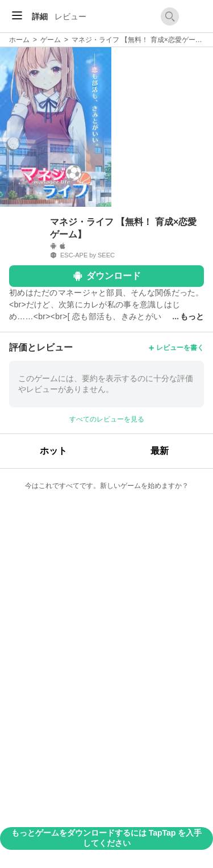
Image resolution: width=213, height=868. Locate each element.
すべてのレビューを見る (107, 419)
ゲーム (51, 40)
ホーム (19, 40)
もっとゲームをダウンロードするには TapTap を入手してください (106, 838)
